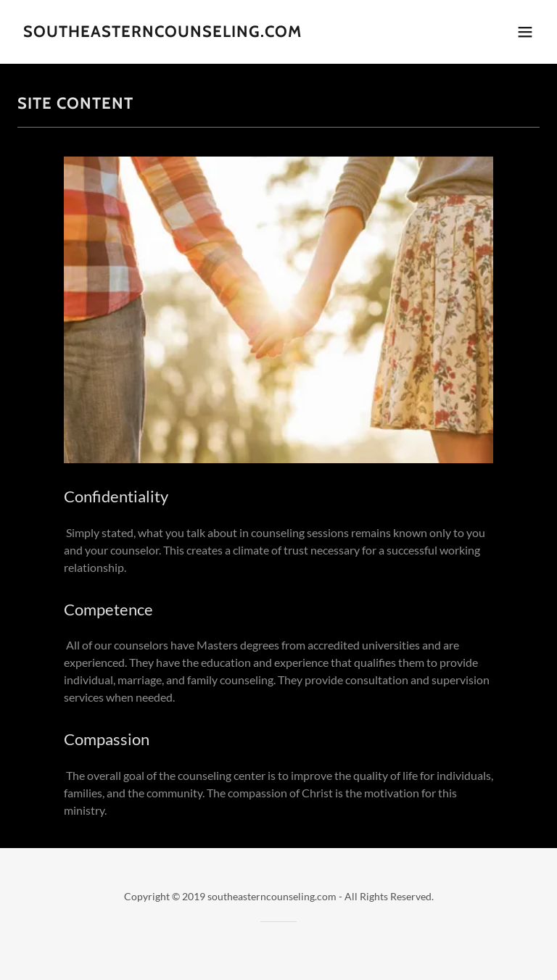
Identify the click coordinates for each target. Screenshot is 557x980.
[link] (162, 32)
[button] (525, 32)
